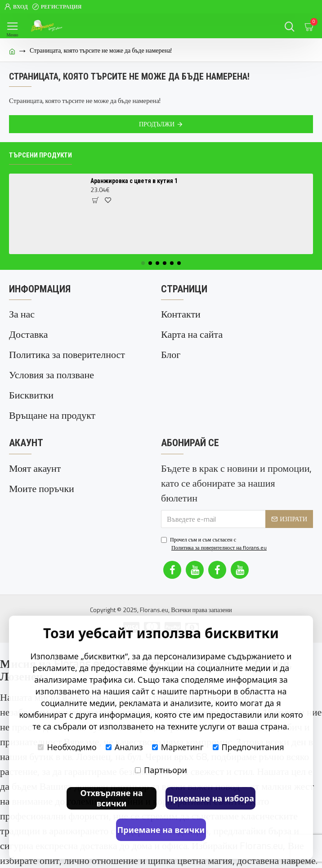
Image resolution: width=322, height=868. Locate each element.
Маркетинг (178, 747)
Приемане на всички (161, 830)
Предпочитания (248, 747)
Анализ (124, 747)
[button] (143, 263)
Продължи (157, 124)
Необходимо (67, 747)
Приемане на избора (210, 798)
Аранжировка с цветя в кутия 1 (134, 181)
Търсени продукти (40, 155)
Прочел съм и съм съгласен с (215, 544)
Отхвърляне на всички (111, 798)
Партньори (161, 770)
